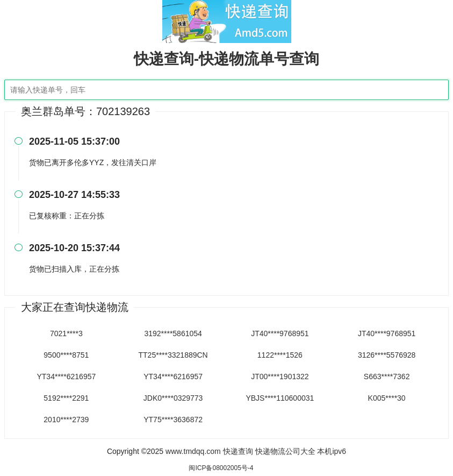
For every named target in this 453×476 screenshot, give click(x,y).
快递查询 (238, 451)
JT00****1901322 (280, 376)
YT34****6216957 (66, 376)
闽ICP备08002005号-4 (221, 468)
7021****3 (66, 333)
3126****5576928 (387, 355)
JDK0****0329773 (173, 398)
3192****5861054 (173, 333)
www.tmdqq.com (193, 451)
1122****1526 (280, 355)
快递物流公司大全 (285, 451)
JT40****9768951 (280, 333)
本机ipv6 (332, 451)
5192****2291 (66, 398)
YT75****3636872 (173, 420)
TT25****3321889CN (173, 355)
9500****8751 (66, 355)
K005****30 (387, 398)
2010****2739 (66, 420)
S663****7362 (387, 376)
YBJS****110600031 (280, 398)
